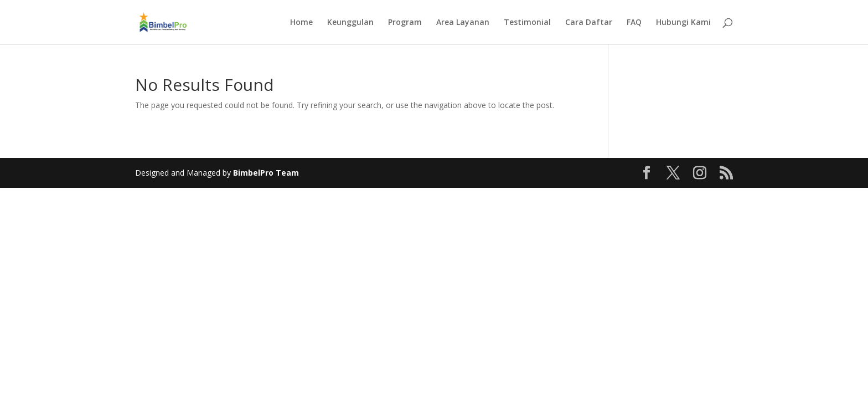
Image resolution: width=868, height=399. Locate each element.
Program (405, 23)
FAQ (634, 23)
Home (301, 23)
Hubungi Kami (683, 23)
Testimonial (527, 23)
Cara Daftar (589, 23)
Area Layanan (463, 23)
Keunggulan (350, 23)
